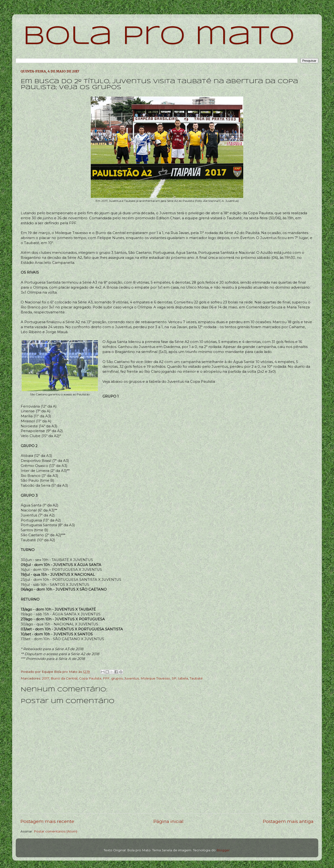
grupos (117, 678)
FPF (106, 678)
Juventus (132, 678)
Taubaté (196, 678)
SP (174, 678)
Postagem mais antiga (288, 821)
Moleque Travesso (155, 678)
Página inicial (168, 821)
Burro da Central (64, 678)
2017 (46, 678)
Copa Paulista (90, 678)
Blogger (223, 850)
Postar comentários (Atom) (56, 831)
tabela (183, 678)
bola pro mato (159, 37)
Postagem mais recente (47, 821)
